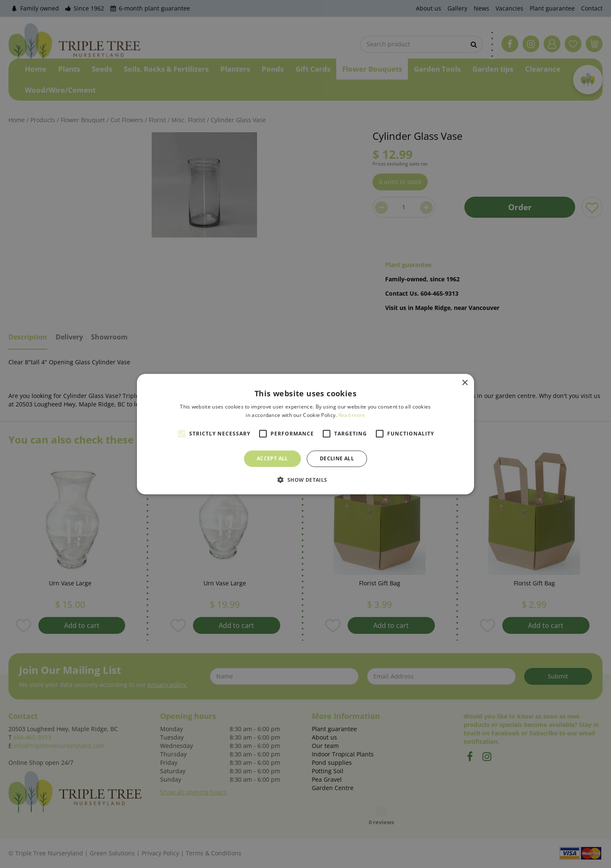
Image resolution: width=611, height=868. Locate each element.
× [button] (465, 383)
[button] (305, 480)
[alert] (305, 434)
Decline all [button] (337, 458)
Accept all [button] (272, 458)
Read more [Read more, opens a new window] (352, 415)
